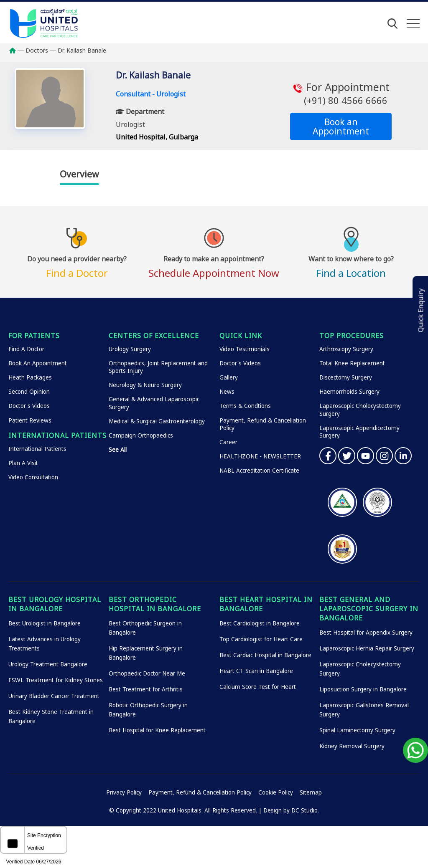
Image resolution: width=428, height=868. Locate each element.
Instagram (384, 456)
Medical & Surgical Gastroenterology (157, 421)
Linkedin (403, 456)
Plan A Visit (23, 463)
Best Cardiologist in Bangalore (260, 623)
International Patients (37, 449)
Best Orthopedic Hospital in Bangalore (155, 604)
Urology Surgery (130, 349)
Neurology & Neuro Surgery (145, 385)
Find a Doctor (77, 266)
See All (118, 450)
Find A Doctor (26, 349)
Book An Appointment (38, 363)
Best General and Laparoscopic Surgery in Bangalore (369, 609)
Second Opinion (29, 392)
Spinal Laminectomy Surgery (357, 730)
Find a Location (351, 266)
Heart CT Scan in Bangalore (256, 671)
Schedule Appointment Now (214, 266)
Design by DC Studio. (291, 810)
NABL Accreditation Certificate (259, 471)
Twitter (347, 456)
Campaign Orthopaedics (141, 435)
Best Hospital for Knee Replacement (157, 730)
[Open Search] (392, 23)
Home (17, 51)
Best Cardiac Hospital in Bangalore (265, 655)
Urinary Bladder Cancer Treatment (54, 696)
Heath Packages (30, 377)
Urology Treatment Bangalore (48, 664)
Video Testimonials (245, 349)
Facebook (328, 456)
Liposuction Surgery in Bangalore (363, 689)
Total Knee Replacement (352, 363)
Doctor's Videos (29, 406)
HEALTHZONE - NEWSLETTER (260, 456)
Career (228, 442)
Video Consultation (33, 477)
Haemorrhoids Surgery (349, 392)
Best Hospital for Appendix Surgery (366, 633)
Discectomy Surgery (346, 377)
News (227, 392)
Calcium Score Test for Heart (258, 687)
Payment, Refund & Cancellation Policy (200, 792)
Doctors (37, 50)
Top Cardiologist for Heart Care (261, 639)
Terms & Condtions (245, 406)
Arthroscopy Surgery (346, 349)
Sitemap (311, 792)
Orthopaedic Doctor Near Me (147, 673)
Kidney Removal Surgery (352, 746)
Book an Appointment (341, 127)
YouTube (366, 456)
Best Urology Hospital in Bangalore (55, 604)
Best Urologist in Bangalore (45, 623)
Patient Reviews (30, 420)
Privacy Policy (124, 792)
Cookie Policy (276, 792)
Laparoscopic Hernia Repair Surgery (367, 648)
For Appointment (341, 94)
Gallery (229, 377)
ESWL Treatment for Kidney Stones (56, 680)
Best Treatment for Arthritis (146, 689)
